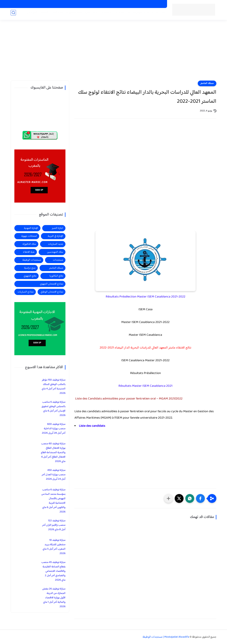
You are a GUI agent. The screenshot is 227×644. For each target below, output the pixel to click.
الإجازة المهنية (31, 228)
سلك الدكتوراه (29, 244)
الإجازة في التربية (55, 236)
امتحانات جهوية (29, 236)
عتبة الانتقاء (29, 252)
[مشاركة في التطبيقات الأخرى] (168, 498)
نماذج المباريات (26, 292)
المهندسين (30, 14)
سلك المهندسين (55, 252)
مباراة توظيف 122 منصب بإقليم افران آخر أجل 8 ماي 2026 (54, 525)
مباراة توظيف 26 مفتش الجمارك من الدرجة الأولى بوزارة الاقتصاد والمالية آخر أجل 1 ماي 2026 (54, 598)
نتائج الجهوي (30, 276)
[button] (200, 498)
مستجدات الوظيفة (142, 14)
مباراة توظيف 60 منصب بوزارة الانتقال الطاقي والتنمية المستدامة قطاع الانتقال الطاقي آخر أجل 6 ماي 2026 (53, 452)
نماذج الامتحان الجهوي (52, 284)
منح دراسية (94, 4)
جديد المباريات (120, 14)
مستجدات (104, 14)
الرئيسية (159, 14)
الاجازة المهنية (72, 14)
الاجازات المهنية (132, 4)
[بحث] (13, 14)
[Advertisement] (113, 53)
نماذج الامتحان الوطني (52, 292)
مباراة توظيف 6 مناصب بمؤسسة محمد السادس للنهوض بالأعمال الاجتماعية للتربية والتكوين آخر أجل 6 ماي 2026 (53, 501)
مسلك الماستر (207, 83)
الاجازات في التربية (112, 4)
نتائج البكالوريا (56, 276)
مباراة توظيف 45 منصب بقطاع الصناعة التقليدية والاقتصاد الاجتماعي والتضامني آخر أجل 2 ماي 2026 (53, 571)
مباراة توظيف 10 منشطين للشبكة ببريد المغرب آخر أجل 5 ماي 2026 (54, 547)
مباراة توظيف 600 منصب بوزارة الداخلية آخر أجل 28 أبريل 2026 (54, 429)
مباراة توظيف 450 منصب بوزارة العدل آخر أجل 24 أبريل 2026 (54, 475)
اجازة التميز (55, 14)
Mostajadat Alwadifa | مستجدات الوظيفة (166, 637)
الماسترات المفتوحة (154, 4)
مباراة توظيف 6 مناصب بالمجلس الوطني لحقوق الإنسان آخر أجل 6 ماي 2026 (53, 409)
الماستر (42, 14)
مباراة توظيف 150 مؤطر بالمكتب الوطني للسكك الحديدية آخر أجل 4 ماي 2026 (54, 387)
